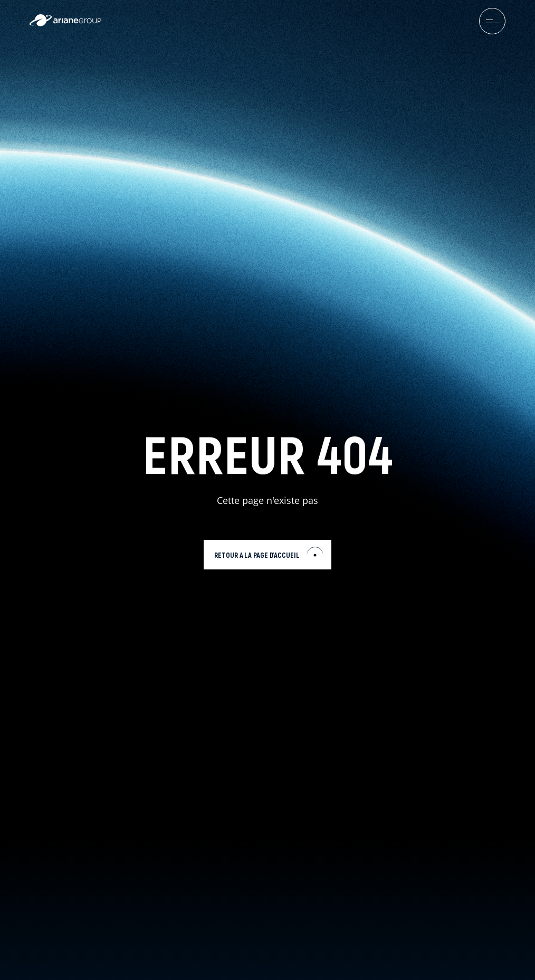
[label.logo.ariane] (65, 23)
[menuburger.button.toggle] (492, 21)
